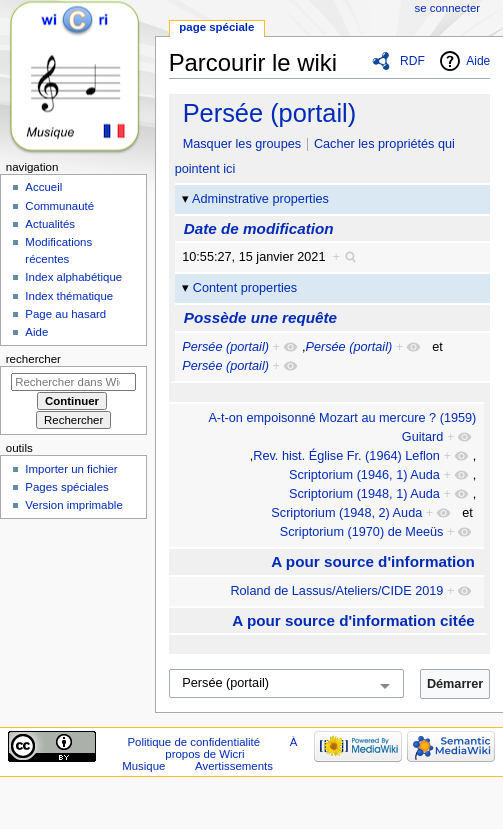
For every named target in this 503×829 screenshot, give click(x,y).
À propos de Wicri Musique (209, 754)
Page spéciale (216, 27)
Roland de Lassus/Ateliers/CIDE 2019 (336, 591)
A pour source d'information (373, 561)
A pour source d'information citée (353, 620)
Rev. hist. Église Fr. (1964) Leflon (346, 456)
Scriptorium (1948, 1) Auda (364, 494)
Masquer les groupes (242, 144)
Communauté (59, 206)
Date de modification (259, 228)
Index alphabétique (73, 277)
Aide (478, 61)
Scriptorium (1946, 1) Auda (364, 475)
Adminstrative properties (260, 199)
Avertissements (234, 766)
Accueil (43, 187)
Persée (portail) (270, 113)
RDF (412, 61)
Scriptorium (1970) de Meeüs (362, 532)
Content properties (245, 288)
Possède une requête (260, 317)
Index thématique (69, 296)
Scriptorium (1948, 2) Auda (346, 513)
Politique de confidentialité (193, 742)
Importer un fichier (71, 469)
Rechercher (33, 359)
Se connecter (448, 8)
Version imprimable (73, 505)
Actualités (50, 224)
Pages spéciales (66, 487)
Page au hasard (65, 314)
